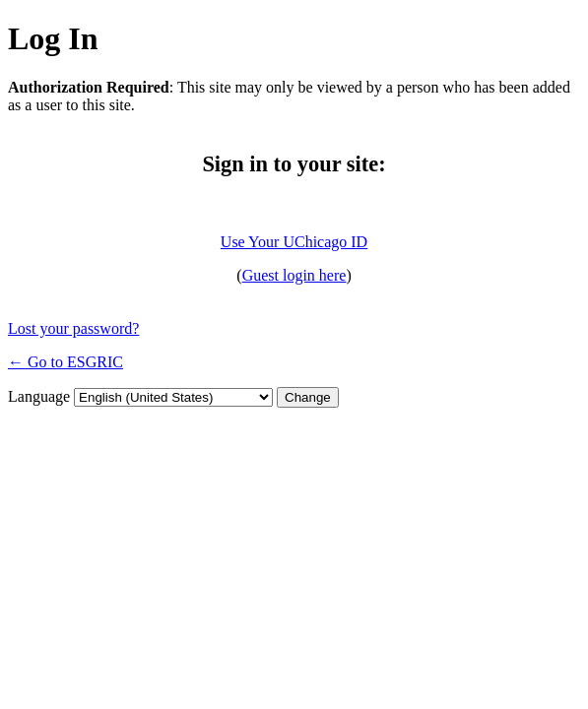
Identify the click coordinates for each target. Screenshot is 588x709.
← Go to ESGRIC (65, 362)
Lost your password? (73, 328)
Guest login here (294, 275)
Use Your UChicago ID (294, 242)
